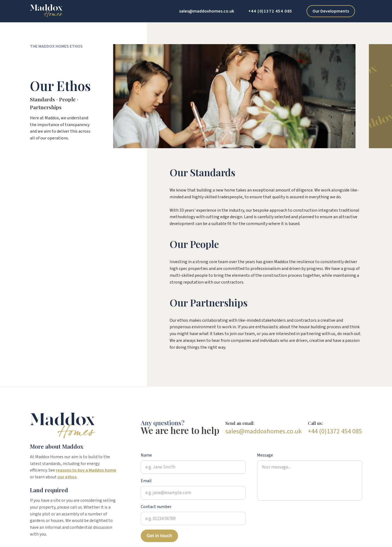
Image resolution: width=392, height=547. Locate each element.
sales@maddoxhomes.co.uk (207, 11)
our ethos (67, 477)
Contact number (156, 506)
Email (146, 481)
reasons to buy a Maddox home (86, 470)
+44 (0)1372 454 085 (270, 11)
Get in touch (159, 536)
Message (265, 455)
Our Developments (331, 11)
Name (146, 455)
